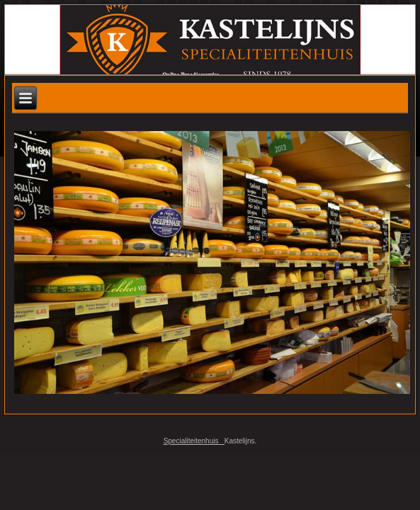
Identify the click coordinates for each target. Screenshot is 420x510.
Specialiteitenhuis (194, 441)
